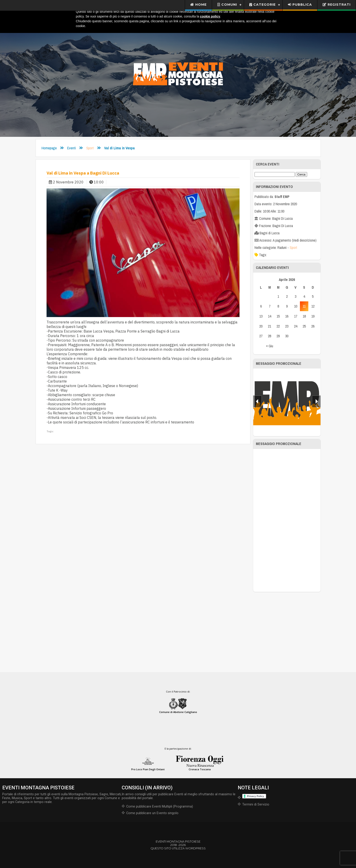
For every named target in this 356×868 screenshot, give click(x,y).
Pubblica (300, 5)
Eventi (72, 148)
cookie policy (210, 16)
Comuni (227, 5)
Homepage (49, 148)
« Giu (270, 346)
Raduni (282, 248)
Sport (90, 148)
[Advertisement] (287, 520)
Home (199, 5)
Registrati (337, 5)
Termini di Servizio (256, 804)
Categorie (262, 5)
